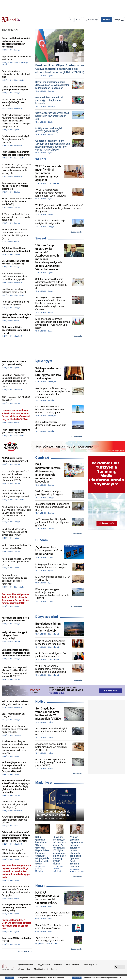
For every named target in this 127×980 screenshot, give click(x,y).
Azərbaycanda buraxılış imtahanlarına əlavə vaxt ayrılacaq (53, 978)
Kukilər (54, 969)
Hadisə (40, 701)
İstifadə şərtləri (24, 969)
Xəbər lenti (10, 30)
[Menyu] (119, 20)
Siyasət (41, 238)
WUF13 (41, 159)
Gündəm (42, 540)
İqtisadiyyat (44, 361)
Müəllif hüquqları (90, 965)
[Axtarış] (71, 20)
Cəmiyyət (42, 458)
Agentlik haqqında (25, 965)
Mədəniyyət (44, 783)
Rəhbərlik (58, 965)
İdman (40, 886)
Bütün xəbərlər (77, 232)
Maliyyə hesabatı (44, 965)
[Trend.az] (11, 20)
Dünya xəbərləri (47, 617)
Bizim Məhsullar (72, 965)
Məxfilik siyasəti (41, 969)
